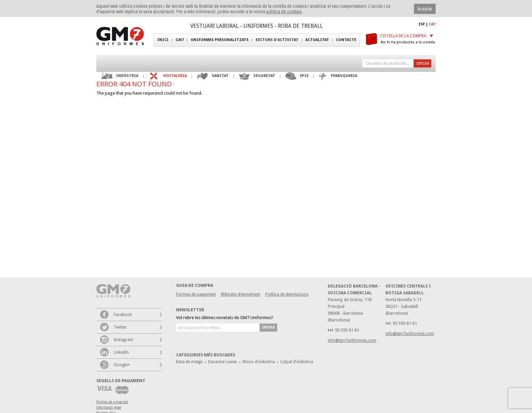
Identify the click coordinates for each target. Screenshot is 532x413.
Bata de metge (189, 362)
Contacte (346, 40)
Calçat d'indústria (297, 362)
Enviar (268, 327)
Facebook (123, 315)
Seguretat (264, 76)
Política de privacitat (112, 402)
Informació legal (109, 407)
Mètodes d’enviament (241, 294)
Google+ (122, 365)
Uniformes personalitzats (220, 40)
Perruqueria (344, 76)
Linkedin (121, 352)
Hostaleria (175, 76)
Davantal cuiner (223, 362)
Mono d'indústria (259, 362)
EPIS (304, 76)
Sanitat (220, 76)
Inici (163, 40)
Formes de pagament (196, 294)
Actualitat (317, 40)
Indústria (127, 76)
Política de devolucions (287, 294)
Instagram (123, 340)
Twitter (120, 327)
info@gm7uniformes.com (410, 334)
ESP (422, 24)
